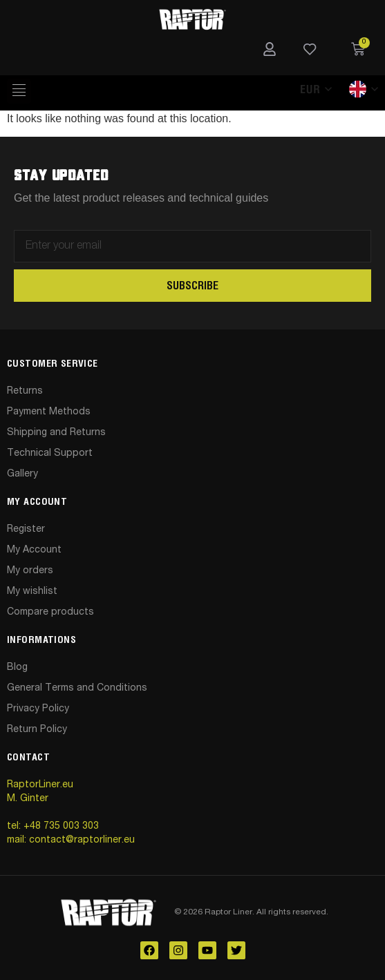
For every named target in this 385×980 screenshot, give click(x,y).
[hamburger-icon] (19, 91)
